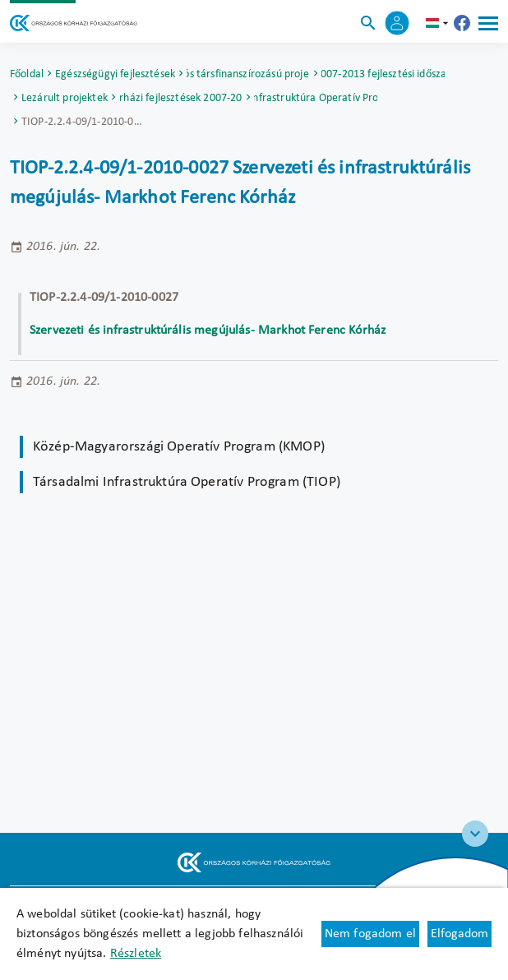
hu (439, 23)
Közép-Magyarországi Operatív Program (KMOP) (179, 447)
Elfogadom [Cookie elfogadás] (460, 934)
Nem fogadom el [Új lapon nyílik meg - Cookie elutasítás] (370, 934)
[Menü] (488, 23)
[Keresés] (368, 23)
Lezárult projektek (65, 98)
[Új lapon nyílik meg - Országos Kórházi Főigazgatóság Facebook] (462, 23)
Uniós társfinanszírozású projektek (248, 74)
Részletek (136, 954)
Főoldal (27, 74)
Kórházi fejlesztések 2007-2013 (181, 98)
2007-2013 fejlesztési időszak (383, 74)
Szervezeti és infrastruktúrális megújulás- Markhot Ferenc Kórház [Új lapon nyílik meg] (208, 331)
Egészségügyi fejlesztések (115, 74)
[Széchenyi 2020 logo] (475, 834)
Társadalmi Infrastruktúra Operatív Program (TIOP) (316, 98)
